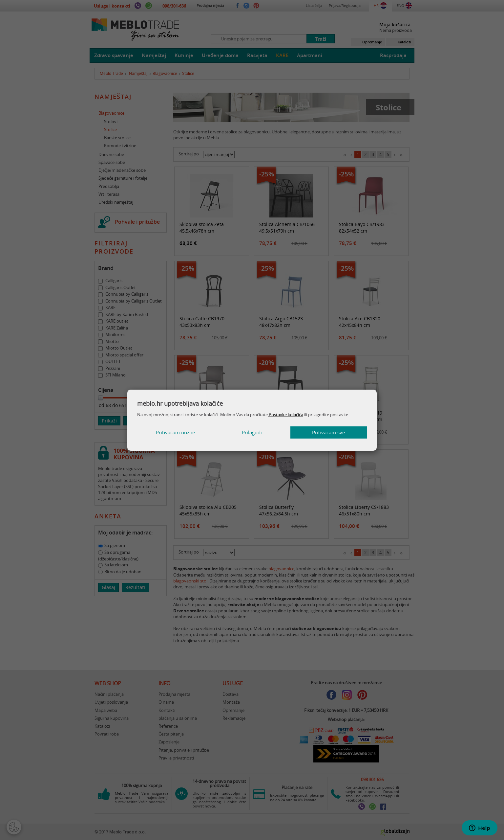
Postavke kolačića (285, 415)
